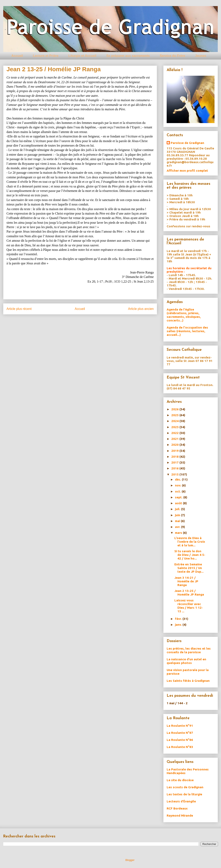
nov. (178, 485)
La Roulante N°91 (180, 726)
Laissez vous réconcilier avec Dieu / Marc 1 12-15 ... (189, 606)
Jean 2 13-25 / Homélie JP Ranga (189, 593)
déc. (178, 479)
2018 (175, 457)
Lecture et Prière (46, 56)
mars (179, 533)
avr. (178, 527)
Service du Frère (172, 56)
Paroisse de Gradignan (187, 143)
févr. (179, 619)
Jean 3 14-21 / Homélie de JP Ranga (186, 581)
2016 (175, 468)
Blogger (130, 860)
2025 (175, 415)
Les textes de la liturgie (184, 794)
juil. (178, 509)
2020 (175, 445)
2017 (175, 462)
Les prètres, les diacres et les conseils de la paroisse (189, 650)
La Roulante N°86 (180, 740)
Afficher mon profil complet (187, 171)
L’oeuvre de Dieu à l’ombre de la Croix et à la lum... (190, 542)
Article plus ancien (141, 309)
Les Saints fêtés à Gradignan (188, 681)
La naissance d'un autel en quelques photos (186, 661)
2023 (175, 427)
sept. (179, 497)
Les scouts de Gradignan (185, 787)
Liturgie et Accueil (82, 56)
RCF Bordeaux (177, 808)
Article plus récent (19, 309)
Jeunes (201, 56)
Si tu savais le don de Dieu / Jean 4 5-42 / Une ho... (190, 555)
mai (178, 521)
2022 (175, 433)
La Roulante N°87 (180, 733)
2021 (175, 439)
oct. (178, 491)
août (179, 503)
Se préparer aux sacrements (128, 56)
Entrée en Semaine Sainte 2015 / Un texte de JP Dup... (189, 568)
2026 (175, 409)
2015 (175, 474)
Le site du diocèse (180, 780)
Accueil (17, 56)
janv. (179, 625)
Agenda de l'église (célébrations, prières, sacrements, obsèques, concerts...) (184, 315)
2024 (175, 421)
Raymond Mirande (180, 815)
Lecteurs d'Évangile (181, 801)
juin (178, 515)
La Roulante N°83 (180, 747)
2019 (175, 451)
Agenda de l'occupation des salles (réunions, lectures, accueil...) (187, 331)
